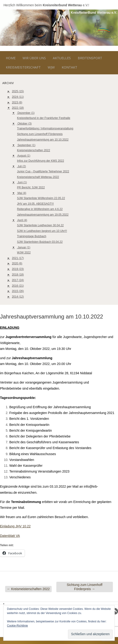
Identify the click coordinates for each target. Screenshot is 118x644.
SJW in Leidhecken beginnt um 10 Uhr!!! (42, 231)
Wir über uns (34, 58)
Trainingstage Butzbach (32, 236)
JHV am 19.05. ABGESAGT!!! (35, 204)
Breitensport (90, 58)
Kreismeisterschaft (23, 67)
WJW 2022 (24, 253)
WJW (51, 67)
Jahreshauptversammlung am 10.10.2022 (43, 140)
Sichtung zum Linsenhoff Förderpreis (40, 134)
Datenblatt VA (10, 536)
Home (11, 58)
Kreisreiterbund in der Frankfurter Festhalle (44, 118)
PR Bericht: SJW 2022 (31, 187)
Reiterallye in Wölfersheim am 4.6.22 (40, 209)
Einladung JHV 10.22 (15, 526)
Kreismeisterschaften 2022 (34, 150)
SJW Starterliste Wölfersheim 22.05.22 (41, 198)
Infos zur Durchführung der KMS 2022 (40, 161)
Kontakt (69, 67)
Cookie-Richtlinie (17, 626)
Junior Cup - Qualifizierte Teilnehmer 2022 (43, 171)
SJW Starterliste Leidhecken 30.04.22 (40, 225)
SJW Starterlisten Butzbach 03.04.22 (40, 242)
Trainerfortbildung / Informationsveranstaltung (45, 128)
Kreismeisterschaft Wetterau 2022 (38, 177)
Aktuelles (62, 58)
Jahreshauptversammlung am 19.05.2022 (43, 215)
